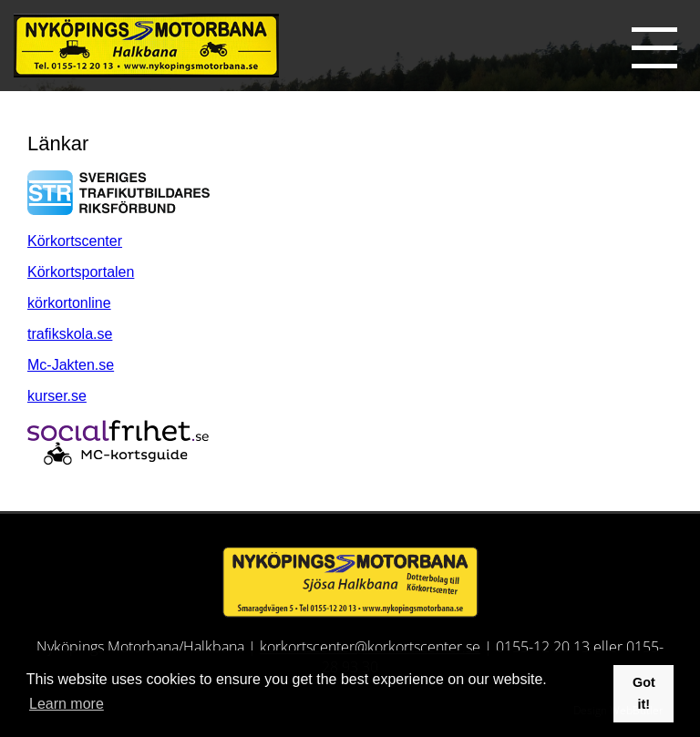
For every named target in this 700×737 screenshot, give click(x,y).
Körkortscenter (75, 241)
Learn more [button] (67, 704)
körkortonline (69, 303)
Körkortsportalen (81, 272)
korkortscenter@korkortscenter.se (370, 647)
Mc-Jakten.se (71, 365)
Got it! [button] (644, 693)
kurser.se (57, 396)
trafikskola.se (70, 334)
